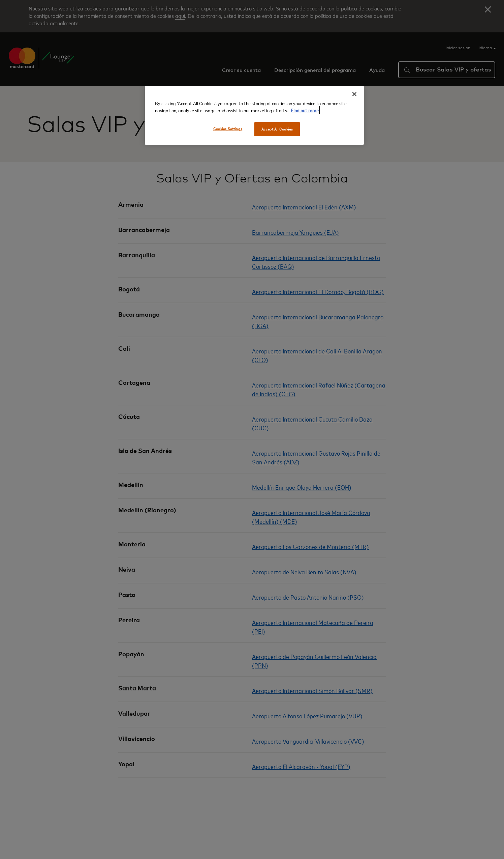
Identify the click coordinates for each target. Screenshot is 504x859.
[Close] (354, 94)
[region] (254, 115)
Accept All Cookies (277, 129)
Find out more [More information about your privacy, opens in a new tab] (305, 110)
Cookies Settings (228, 129)
